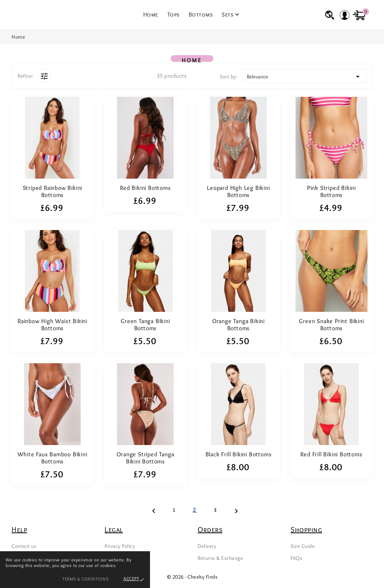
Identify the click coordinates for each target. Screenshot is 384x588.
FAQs (296, 558)
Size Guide (303, 546)
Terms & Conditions (85, 579)
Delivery (207, 546)
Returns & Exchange (220, 558)
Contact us (24, 546)
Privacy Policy (120, 546)
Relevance (304, 77)
